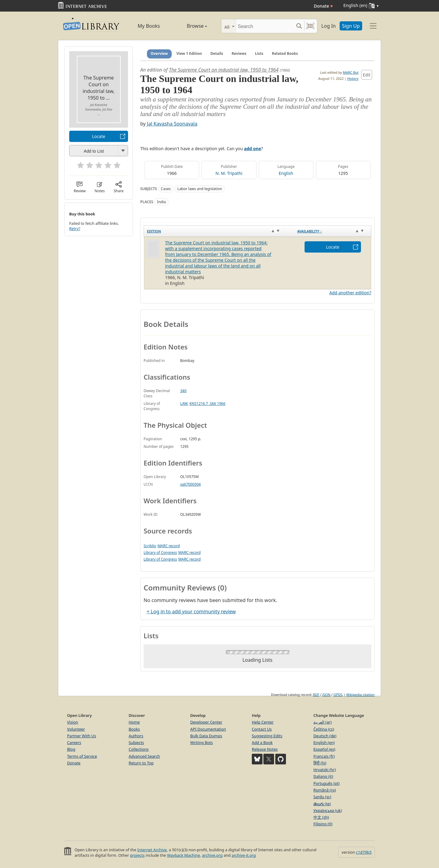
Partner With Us (82, 736)
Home (134, 722)
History (353, 78)
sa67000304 (190, 484)
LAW (184, 404)
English (286, 173)
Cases (166, 189)
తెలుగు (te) (322, 804)
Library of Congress (160, 553)
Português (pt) (327, 783)
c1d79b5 (364, 852)
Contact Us (262, 729)
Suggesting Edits (267, 736)
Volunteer (76, 729)
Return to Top (141, 763)
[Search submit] (299, 26)
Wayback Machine (184, 855)
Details (217, 53)
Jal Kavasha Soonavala (172, 124)
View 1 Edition (189, 53)
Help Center (263, 722)
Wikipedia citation (360, 694)
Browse (190, 26)
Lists (259, 53)
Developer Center (206, 722)
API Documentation (208, 729)
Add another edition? (350, 293)
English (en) (324, 742)
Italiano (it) (323, 776)
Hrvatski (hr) (325, 770)
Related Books (285, 53)
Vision (73, 722)
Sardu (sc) (322, 797)
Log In (328, 26)
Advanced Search (144, 756)
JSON (326, 694)
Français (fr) (324, 756)
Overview (159, 53)
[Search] (265, 26)
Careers (74, 742)
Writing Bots (202, 742)
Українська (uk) (328, 810)
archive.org (212, 855)
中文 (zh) (321, 817)
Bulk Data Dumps (206, 736)
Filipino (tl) (323, 824)
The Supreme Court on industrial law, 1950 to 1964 (224, 70)
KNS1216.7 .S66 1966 (207, 404)
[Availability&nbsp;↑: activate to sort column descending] (333, 231)
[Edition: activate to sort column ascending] (219, 231)
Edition (154, 231)
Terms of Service (82, 756)
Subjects (136, 742)
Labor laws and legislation (200, 189)
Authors (136, 736)
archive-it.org (244, 855)
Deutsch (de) (325, 736)
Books (134, 729)
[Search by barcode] (310, 26)
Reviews (239, 53)
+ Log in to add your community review (191, 611)
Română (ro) (325, 790)
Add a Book (262, 742)
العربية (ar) (322, 722)
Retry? (75, 229)
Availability (310, 231)
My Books (149, 26)
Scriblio (150, 546)
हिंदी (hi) (320, 763)
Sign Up (351, 26)
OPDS (338, 694)
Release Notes (265, 749)
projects (137, 855)
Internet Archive (152, 850)
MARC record (168, 546)
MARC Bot (351, 72)
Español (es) (324, 749)
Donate (323, 6)
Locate (99, 136)
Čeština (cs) (324, 729)
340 (183, 391)
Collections (139, 749)
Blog (71, 749)
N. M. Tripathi (229, 173)
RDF (316, 694)
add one (252, 149)
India (161, 202)
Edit (367, 75)
